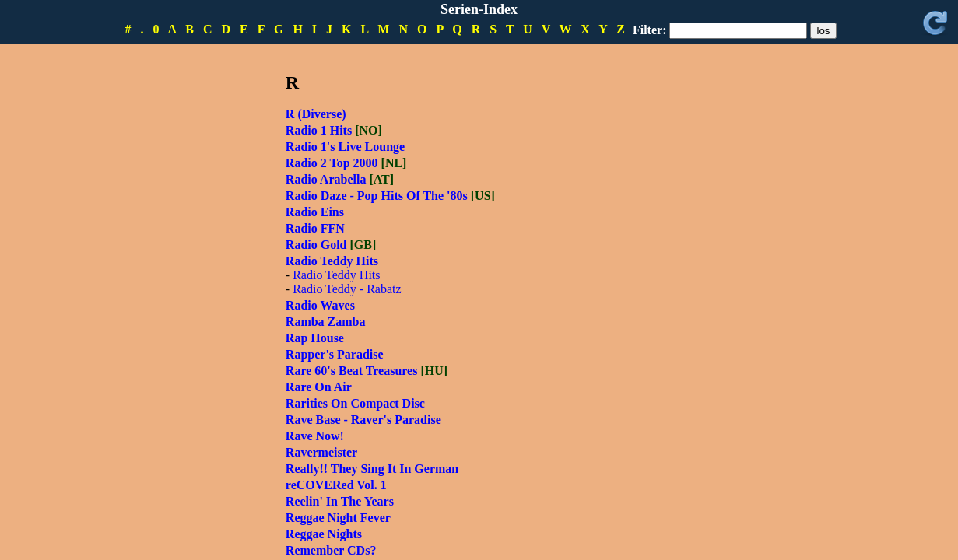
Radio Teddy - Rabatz (347, 289)
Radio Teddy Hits (336, 275)
